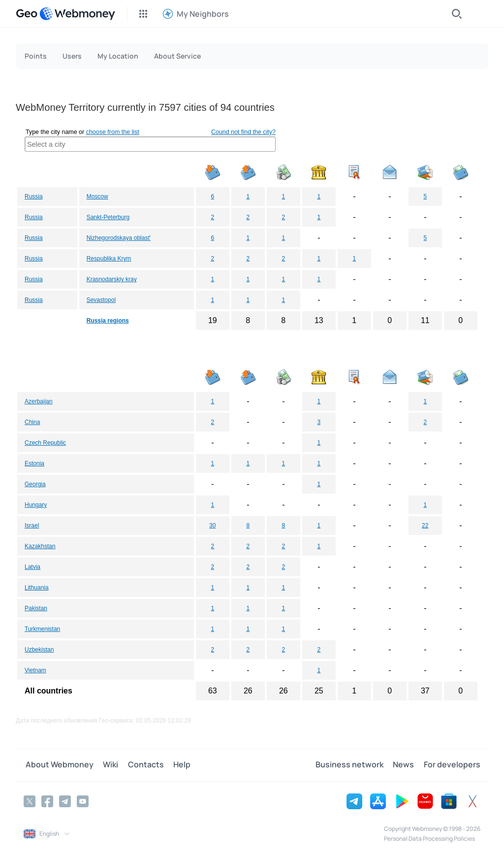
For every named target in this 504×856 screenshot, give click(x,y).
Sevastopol (101, 300)
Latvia (32, 567)
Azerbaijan (39, 401)
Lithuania (37, 588)
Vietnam (35, 670)
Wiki (107, 765)
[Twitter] (30, 801)
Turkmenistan (42, 629)
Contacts (141, 765)
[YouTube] (83, 801)
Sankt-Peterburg (108, 217)
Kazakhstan (40, 546)
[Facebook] (47, 801)
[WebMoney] (77, 14)
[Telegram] (65, 801)
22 (425, 526)
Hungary (36, 505)
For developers (452, 765)
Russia (34, 197)
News (405, 765)
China (32, 422)
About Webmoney (58, 765)
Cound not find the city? (243, 132)
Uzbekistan (39, 650)
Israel (32, 526)
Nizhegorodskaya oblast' (119, 238)
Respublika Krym (109, 259)
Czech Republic (45, 443)
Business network (353, 765)
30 (212, 526)
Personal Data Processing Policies (429, 838)
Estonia (34, 463)
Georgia (35, 484)
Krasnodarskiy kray (112, 279)
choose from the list (113, 132)
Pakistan (36, 608)
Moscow (97, 197)
